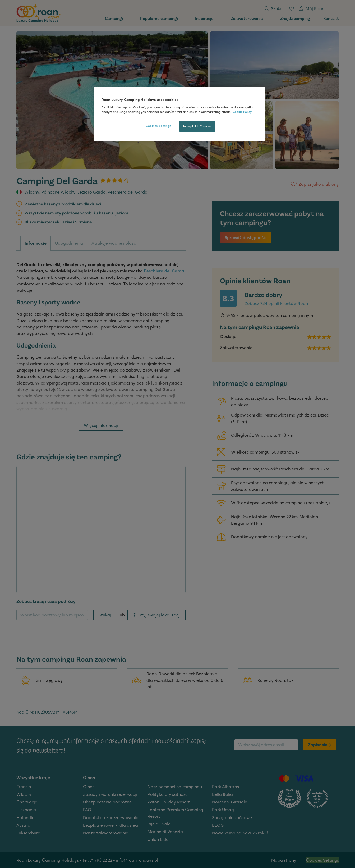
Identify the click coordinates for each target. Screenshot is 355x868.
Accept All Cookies (197, 126)
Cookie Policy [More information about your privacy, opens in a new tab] (242, 112)
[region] (179, 114)
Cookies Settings (158, 126)
